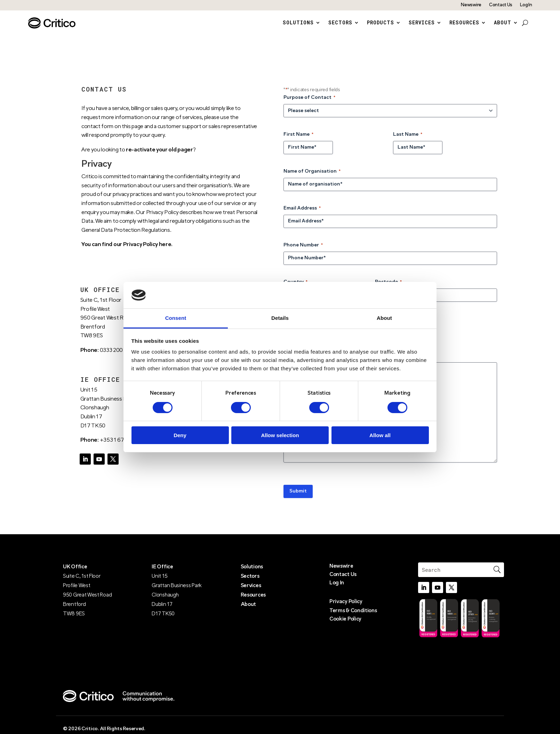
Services (422, 23)
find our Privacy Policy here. (137, 251)
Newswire (471, 5)
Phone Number (303, 252)
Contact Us (501, 5)
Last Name (408, 141)
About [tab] (384, 318)
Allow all (380, 435)
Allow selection (280, 435)
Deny (180, 435)
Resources (464, 23)
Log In (526, 5)
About (503, 23)
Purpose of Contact (309, 104)
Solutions (298, 23)
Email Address (302, 215)
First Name (298, 141)
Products (381, 23)
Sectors (340, 23)
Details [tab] (280, 318)
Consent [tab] (176, 318)
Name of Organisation (312, 178)
